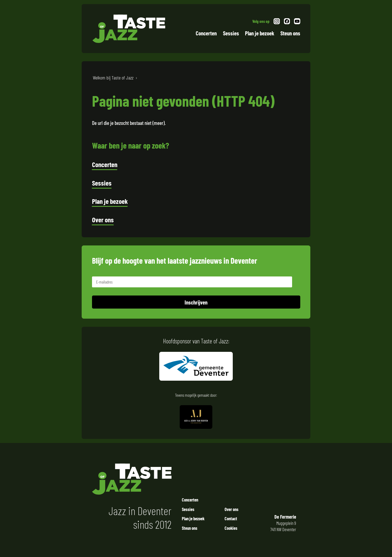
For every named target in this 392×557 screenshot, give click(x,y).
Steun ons (290, 33)
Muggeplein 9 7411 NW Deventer (282, 523)
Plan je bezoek (260, 33)
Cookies (231, 528)
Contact (231, 518)
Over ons (103, 219)
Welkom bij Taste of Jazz (113, 78)
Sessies (231, 33)
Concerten (206, 33)
